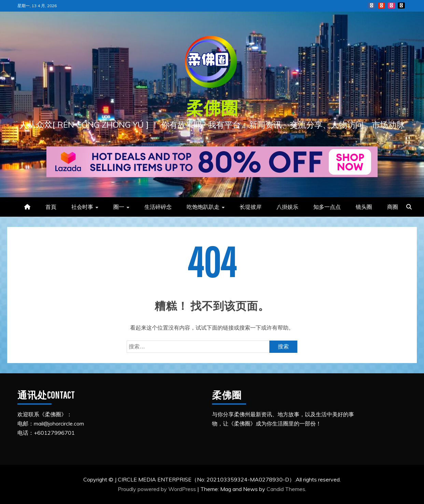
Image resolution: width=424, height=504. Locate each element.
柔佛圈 (212, 108)
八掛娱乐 (287, 207)
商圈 (393, 207)
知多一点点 (327, 207)
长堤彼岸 (251, 207)
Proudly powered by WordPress (158, 489)
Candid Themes (286, 489)
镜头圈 (364, 207)
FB (372, 5)
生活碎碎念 (158, 207)
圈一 (119, 207)
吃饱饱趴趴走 (203, 207)
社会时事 (82, 207)
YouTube (381, 5)
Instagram (391, 5)
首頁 (51, 207)
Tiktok (401, 5)
